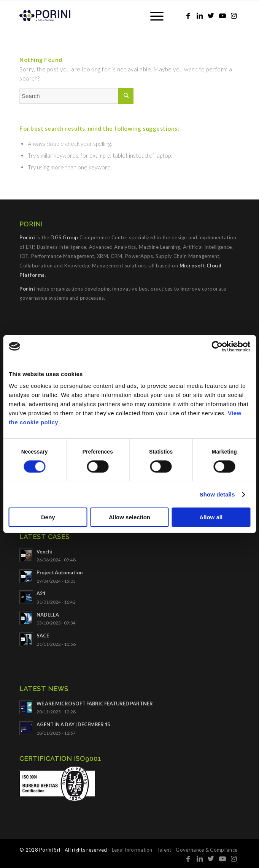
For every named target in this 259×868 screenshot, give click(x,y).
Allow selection (129, 517)
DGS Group (64, 237)
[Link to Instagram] (234, 16)
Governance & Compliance (207, 850)
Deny (48, 517)
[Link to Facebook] (188, 16)
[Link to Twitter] (211, 16)
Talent (164, 850)
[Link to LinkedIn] (200, 16)
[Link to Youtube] (222, 16)
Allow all (211, 517)
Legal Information (132, 850)
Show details (217, 494)
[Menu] (153, 16)
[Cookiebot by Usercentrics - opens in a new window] (217, 346)
